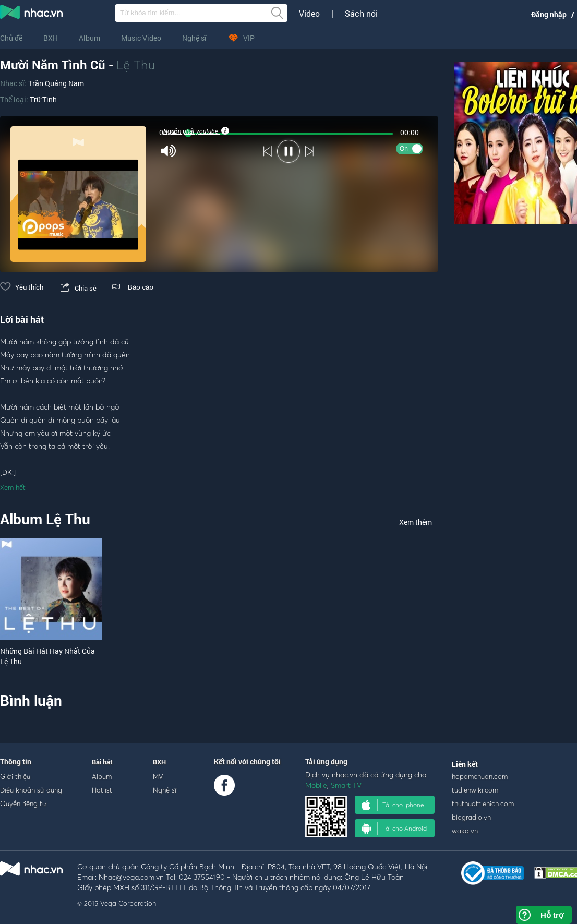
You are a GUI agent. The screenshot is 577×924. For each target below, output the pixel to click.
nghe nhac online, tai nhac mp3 (32, 14)
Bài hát (102, 762)
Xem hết (13, 487)
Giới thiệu (15, 776)
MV (158, 776)
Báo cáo (133, 287)
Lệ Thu (136, 65)
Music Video (141, 38)
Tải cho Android (394, 829)
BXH (51, 38)
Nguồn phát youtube (195, 131)
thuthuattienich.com (483, 803)
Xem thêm (419, 522)
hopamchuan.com (480, 776)
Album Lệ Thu (45, 519)
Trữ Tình (43, 99)
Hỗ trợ (552, 915)
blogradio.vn (471, 817)
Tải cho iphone (393, 805)
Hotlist (102, 790)
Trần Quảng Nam (56, 83)
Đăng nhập (549, 14)
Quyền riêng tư (23, 803)
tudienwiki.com (475, 790)
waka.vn (465, 831)
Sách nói (361, 14)
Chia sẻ (77, 288)
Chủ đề (11, 38)
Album (89, 38)
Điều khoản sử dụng (31, 790)
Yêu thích (22, 287)
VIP (241, 38)
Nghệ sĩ (194, 38)
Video (309, 14)
